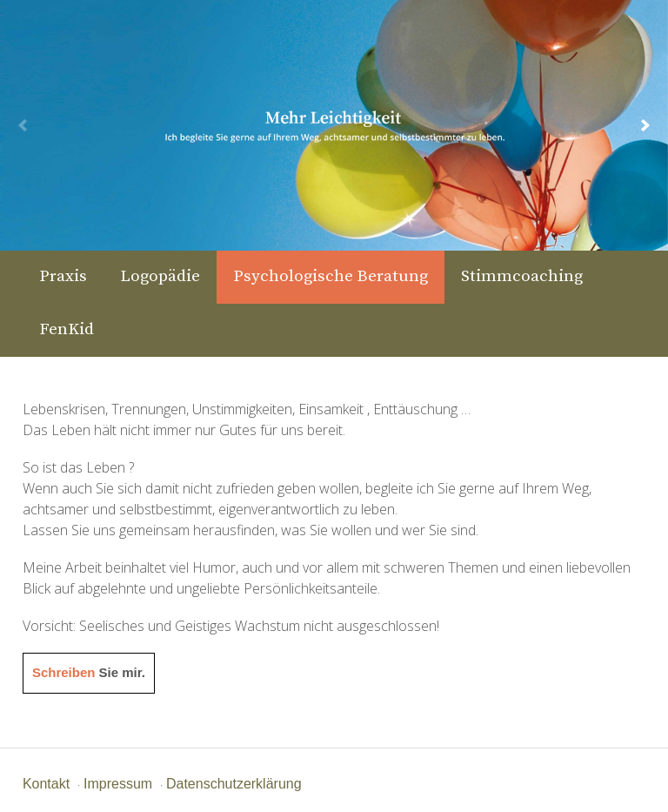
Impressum (118, 784)
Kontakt (46, 784)
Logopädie (160, 276)
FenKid (67, 329)
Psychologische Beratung (331, 276)
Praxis (63, 276)
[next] (645, 125)
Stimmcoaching (522, 276)
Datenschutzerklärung (234, 784)
